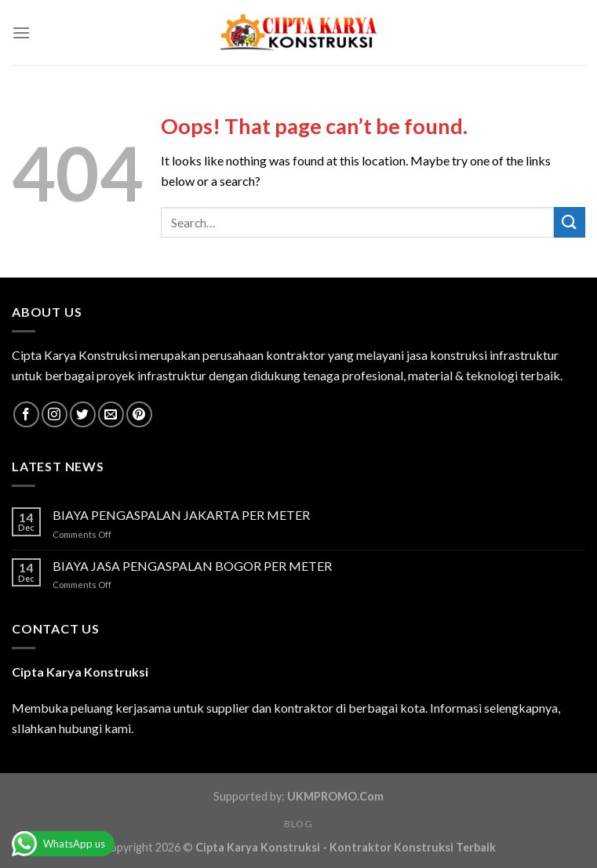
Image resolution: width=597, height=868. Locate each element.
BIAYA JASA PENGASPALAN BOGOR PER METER (192, 566)
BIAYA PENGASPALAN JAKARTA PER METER (181, 515)
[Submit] (570, 222)
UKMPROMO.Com (335, 796)
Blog (298, 824)
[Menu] (21, 33)
